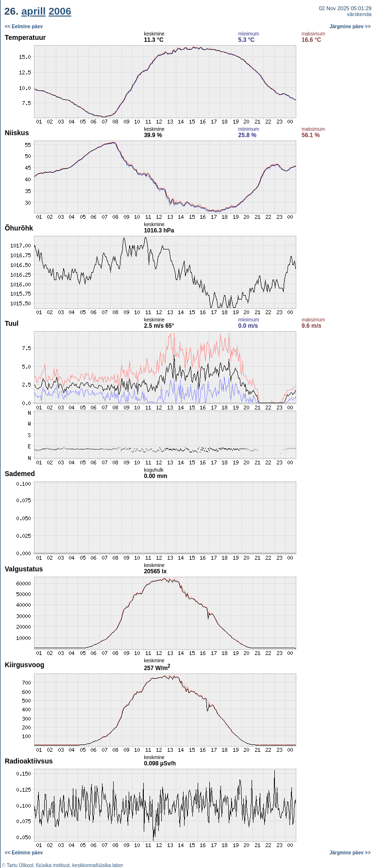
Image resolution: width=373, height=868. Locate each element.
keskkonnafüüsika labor (98, 865)
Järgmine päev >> (350, 27)
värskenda (359, 14)
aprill (34, 11)
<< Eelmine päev (24, 27)
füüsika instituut (53, 865)
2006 (60, 11)
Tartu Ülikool (20, 865)
